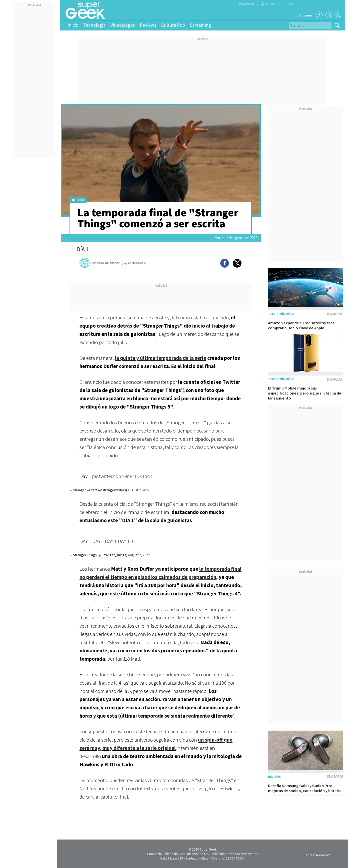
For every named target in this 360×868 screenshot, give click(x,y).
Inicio (73, 25)
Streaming (200, 25)
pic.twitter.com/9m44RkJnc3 (122, 476)
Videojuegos (123, 25)
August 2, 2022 (139, 490)
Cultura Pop (173, 25)
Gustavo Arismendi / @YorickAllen (113, 263)
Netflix (78, 200)
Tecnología (94, 25)
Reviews (148, 25)
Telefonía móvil (281, 314)
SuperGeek (208, 849)
